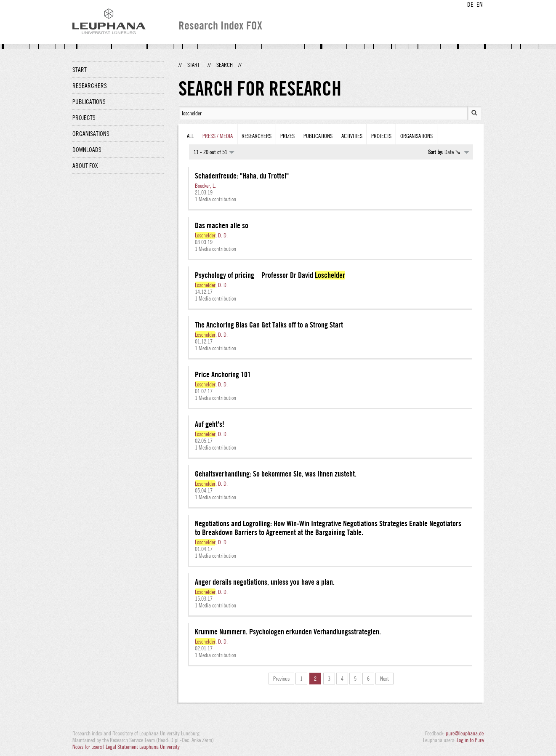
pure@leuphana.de (465, 733)
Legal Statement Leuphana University (143, 747)
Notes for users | (89, 747)
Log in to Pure (470, 740)
